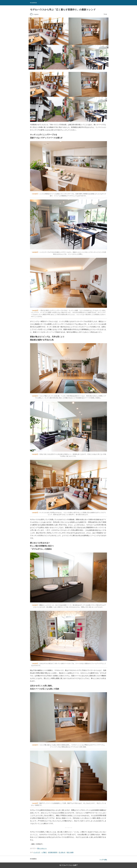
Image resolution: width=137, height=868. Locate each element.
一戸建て (44, 852)
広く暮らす (62, 852)
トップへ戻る (103, 860)
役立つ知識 (70, 852)
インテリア (37, 852)
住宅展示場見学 (53, 852)
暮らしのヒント (42, 848)
